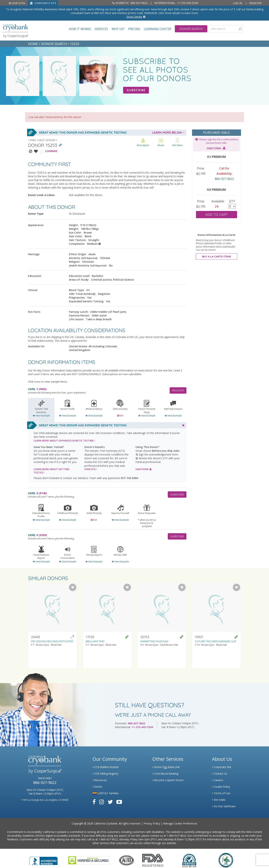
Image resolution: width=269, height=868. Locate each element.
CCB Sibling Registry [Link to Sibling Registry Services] (105, 774)
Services (101, 29)
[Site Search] (226, 29)
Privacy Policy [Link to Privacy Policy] (152, 823)
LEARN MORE (64, 441)
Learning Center (157, 29)
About (161, 143)
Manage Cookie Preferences (180, 823)
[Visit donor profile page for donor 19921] (217, 626)
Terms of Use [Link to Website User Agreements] (221, 793)
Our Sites (17, 3)
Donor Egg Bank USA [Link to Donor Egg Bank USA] (166, 767)
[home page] (16, 31)
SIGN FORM (144, 469)
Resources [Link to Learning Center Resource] (100, 780)
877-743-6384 (129, 478)
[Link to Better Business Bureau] (44, 860)
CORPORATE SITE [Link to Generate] (43, 3)
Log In (238, 3)
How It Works (80, 29)
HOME (33, 44)
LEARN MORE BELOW (168, 132)
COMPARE (51, 151)
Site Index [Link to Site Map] (219, 800)
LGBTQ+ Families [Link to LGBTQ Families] (106, 793)
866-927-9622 (130, 3)
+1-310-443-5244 (176, 3)
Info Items (177, 143)
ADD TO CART (217, 215)
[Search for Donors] (240, 29)
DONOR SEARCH (54, 44)
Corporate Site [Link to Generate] (222, 767)
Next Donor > (48, 140)
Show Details (134, 17)
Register (255, 3)
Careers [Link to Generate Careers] (218, 780)
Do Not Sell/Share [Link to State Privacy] (224, 806)
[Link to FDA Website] (153, 860)
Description (143, 143)
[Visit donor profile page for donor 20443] (53, 626)
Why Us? (118, 29)
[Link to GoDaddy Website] (89, 860)
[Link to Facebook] (94, 802)
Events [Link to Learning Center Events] (97, 787)
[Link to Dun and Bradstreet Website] (189, 860)
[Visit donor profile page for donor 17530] (107, 626)
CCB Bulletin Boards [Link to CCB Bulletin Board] (106, 767)
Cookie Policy (221, 787)
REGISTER (178, 390)
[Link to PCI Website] (226, 860)
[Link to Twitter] (110, 802)
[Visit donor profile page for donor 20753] (162, 626)
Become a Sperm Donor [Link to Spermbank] (168, 780)
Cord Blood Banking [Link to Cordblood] (165, 774)
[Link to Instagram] (102, 802)
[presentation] (240, 29)
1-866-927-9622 (176, 836)
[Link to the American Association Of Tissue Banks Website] (126, 860)
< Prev (32, 140)
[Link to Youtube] (119, 802)
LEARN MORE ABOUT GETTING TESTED (51, 471)
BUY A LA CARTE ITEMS (217, 257)
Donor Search (191, 29)
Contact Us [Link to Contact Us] (220, 774)
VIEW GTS (91, 469)
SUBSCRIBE (177, 495)
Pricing (134, 29)
